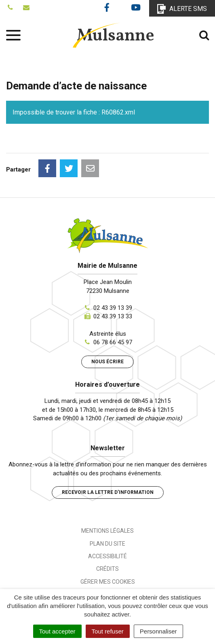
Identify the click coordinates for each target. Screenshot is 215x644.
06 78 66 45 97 (113, 342)
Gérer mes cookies (108, 582)
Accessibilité (107, 556)
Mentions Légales (107, 531)
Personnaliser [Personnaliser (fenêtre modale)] (158, 631)
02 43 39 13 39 (113, 308)
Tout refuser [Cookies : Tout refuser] (108, 631)
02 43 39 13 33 (113, 316)
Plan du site (107, 544)
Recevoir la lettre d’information (108, 492)
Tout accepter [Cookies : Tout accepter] (57, 631)
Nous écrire (107, 362)
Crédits (107, 569)
